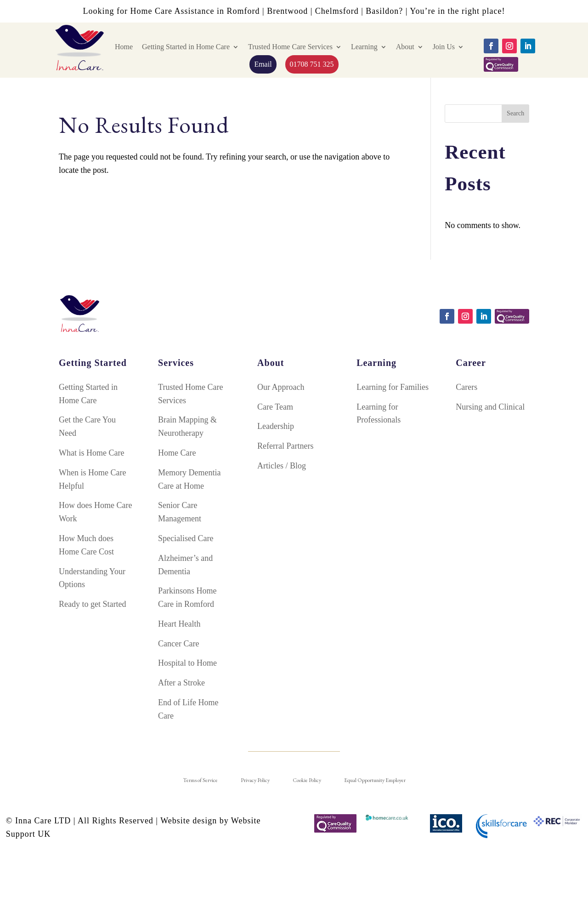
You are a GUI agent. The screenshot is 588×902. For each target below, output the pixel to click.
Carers (466, 387)
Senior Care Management (180, 512)
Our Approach (281, 387)
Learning (364, 47)
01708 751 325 (312, 64)
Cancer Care (178, 644)
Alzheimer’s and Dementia (185, 565)
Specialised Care (186, 538)
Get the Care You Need (87, 426)
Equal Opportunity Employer (375, 780)
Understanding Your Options (92, 578)
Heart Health (179, 624)
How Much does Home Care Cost (86, 545)
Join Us (444, 47)
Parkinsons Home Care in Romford (187, 597)
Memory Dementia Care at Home (189, 479)
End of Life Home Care (188, 709)
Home (124, 47)
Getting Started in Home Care (186, 47)
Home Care (177, 453)
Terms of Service (200, 780)
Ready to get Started (92, 604)
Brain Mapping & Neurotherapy (187, 426)
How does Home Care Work (95, 512)
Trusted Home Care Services (290, 47)
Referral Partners (285, 446)
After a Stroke (181, 683)
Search (515, 113)
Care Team (275, 407)
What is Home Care (91, 453)
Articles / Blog (282, 466)
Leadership (276, 426)
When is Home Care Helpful (92, 479)
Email (263, 64)
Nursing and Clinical (490, 407)
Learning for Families (393, 387)
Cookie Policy (307, 780)
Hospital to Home (187, 663)
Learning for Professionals (379, 414)
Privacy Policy (255, 780)
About (405, 47)
